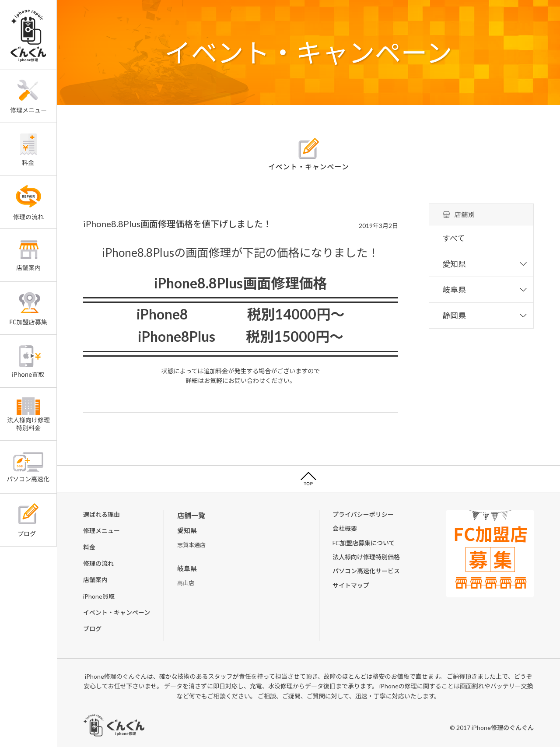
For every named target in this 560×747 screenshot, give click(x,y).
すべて (454, 238)
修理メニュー (101, 531)
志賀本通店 (191, 545)
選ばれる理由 (101, 514)
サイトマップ (351, 585)
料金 (89, 547)
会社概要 (345, 528)
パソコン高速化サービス (366, 571)
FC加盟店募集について (364, 543)
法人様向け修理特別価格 (366, 557)
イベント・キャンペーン (117, 612)
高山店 (186, 583)
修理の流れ (98, 563)
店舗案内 (95, 580)
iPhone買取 (99, 596)
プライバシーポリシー (363, 514)
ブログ (92, 629)
